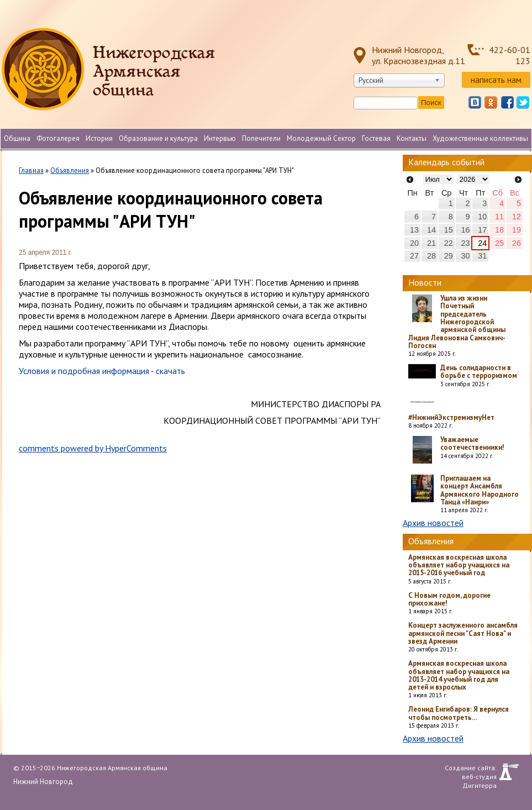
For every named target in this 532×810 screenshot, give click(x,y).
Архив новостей (433, 523)
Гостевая (376, 138)
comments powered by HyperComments (93, 448)
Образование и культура (158, 138)
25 (499, 243)
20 (414, 243)
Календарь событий (446, 162)
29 (449, 256)
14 (431, 230)
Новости (425, 282)
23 (465, 243)
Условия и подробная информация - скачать (102, 371)
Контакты (412, 138)
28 (431, 256)
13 (414, 230)
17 (482, 230)
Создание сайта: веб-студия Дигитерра (471, 772)
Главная (31, 170)
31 (482, 256)
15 (449, 230)
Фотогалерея (58, 138)
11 (499, 217)
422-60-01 (510, 50)
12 (517, 217)
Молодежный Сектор (321, 138)
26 (517, 243)
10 (482, 217)
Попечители (261, 138)
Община (17, 138)
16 (465, 230)
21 (431, 243)
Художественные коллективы (480, 138)
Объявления (70, 170)
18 (499, 230)
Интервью (220, 138)
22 (449, 243)
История (99, 138)
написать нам (496, 80)
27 (414, 256)
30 (465, 256)
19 (517, 230)
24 (482, 243)
